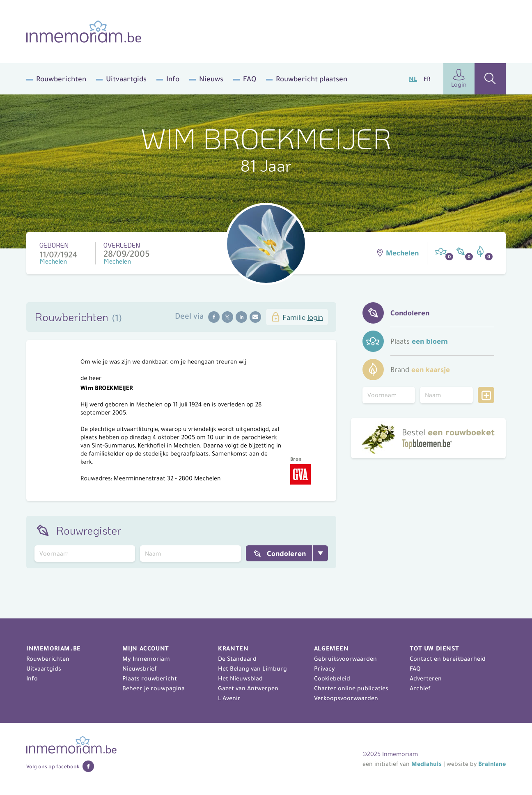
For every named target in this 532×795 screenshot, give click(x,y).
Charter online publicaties (351, 688)
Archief (420, 688)
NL (413, 79)
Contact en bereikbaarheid (448, 659)
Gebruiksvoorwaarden (345, 659)
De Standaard (237, 659)
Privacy (324, 669)
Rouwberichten (61, 79)
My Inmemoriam (146, 659)
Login (459, 79)
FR (427, 79)
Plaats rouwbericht (150, 678)
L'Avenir (229, 698)
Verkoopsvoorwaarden (346, 698)
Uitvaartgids (126, 79)
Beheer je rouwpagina (154, 688)
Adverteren (426, 678)
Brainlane (492, 764)
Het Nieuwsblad (240, 678)
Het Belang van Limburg (252, 669)
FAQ (250, 79)
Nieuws (211, 79)
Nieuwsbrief (140, 669)
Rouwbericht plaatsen (312, 79)
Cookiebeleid (332, 678)
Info (173, 79)
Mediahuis (427, 764)
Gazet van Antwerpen (248, 688)
